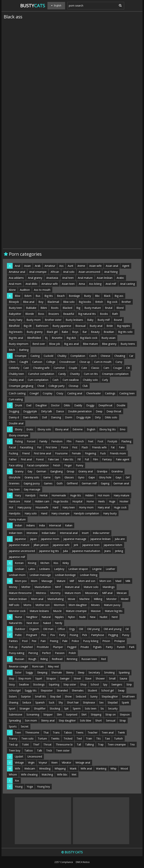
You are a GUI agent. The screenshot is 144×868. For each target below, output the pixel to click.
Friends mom (118, 453)
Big (78, 308)
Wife (18, 768)
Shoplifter (40, 708)
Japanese (20, 539)
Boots (55, 308)
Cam (106, 368)
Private (85, 647)
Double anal (16, 423)
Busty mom (34, 320)
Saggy (29, 672)
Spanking (124, 672)
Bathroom (42, 326)
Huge (112, 501)
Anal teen (68, 278)
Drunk (18, 405)
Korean (19, 563)
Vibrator (66, 762)
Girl (128, 477)
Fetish (57, 465)
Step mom (25, 678)
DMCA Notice (83, 862)
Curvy (119, 362)
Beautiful (69, 314)
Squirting (54, 684)
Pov (53, 635)
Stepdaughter (110, 696)
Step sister (70, 684)
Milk (128, 581)
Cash (55, 380)
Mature (61, 581)
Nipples (59, 617)
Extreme (78, 429)
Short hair (73, 702)
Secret (25, 726)
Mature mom (73, 593)
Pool (25, 641)
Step (12, 678)
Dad (29, 405)
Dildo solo (111, 417)
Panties (13, 641)
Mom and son (87, 581)
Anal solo (69, 272)
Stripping (96, 714)
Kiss (56, 563)
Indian (18, 525)
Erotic (30, 429)
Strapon (51, 678)
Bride (110, 326)
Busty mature (93, 308)
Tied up (13, 744)
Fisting (19, 441)
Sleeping (42, 672)
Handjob (30, 495)
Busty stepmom (19, 344)
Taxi (107, 738)
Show (68, 696)
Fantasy (107, 459)
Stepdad (113, 702)
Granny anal (86, 471)
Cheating (120, 356)
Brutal (109, 308)
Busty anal (96, 326)
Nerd (115, 617)
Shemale (57, 672)
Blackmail (53, 302)
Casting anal (75, 393)
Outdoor (20, 629)
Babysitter (15, 314)
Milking (98, 599)
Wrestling (45, 768)
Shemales (78, 690)
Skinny (70, 672)
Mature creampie (76, 611)
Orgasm (34, 629)
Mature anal (72, 587)
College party (57, 386)
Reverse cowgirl (18, 666)
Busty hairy (16, 320)
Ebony (19, 429)
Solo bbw (85, 720)
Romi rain (38, 666)
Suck (52, 702)
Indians (31, 525)
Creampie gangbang (21, 386)
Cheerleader (94, 393)
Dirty (98, 417)
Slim (59, 714)
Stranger (25, 708)
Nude (82, 617)
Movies (95, 605)
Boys (75, 332)
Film (96, 459)
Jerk (76, 545)
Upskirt (19, 756)
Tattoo (29, 750)
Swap (121, 690)
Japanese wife (61, 545)
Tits (98, 738)
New (93, 617)
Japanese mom (50, 539)
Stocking (55, 708)
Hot (11, 507)
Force (65, 447)
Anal (17, 266)
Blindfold (14, 326)
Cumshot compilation (41, 374)
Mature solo (91, 587)
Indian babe (49, 533)
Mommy (55, 593)
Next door (33, 623)
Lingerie (97, 569)
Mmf (58, 587)
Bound (118, 320)
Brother (126, 302)
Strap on (111, 714)
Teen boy (15, 750)
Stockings (39, 684)
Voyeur (43, 762)
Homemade (59, 495)
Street (77, 678)
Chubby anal (16, 380)
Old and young (112, 629)
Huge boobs (61, 501)
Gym (58, 477)
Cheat (41, 386)
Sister (18, 672)
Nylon (71, 617)
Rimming (72, 659)
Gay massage (32, 489)
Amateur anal (17, 272)
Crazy (60, 393)
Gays (118, 477)
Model (125, 599)
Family (43, 441)
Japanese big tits (49, 551)
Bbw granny (109, 344)
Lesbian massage (40, 575)
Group (70, 471)
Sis (102, 708)
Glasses (69, 477)
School (95, 684)
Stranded (62, 690)
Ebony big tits (108, 429)
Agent (126, 266)
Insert (85, 533)
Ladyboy (59, 569)
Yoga (30, 786)
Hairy (18, 495)
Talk (39, 750)
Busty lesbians (74, 320)
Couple (73, 368)
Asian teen (68, 284)
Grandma (117, 471)
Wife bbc (62, 774)
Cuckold (48, 356)
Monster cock (17, 611)
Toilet (25, 744)
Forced (31, 441)
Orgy (72, 629)
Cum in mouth (103, 362)
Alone (12, 290)
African (55, 272)
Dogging (14, 411)
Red (103, 659)
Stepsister (47, 690)
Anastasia (52, 278)
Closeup (73, 386)
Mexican (122, 593)
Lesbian (19, 569)
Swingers (117, 684)
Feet (91, 441)
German (41, 471)
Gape (92, 477)
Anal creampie (38, 272)
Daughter (41, 405)
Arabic (120, 278)
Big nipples (124, 326)
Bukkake (31, 308)
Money (13, 587)
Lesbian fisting (89, 575)
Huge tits (76, 495)
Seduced (81, 696)
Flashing (126, 441)
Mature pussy (112, 605)
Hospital (77, 501)
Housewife (42, 507)
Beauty (95, 332)
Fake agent (123, 459)
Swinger (65, 678)
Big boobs (85, 302)
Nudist (103, 617)
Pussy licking (91, 641)
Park (132, 647)
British (99, 302)
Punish (121, 647)
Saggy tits (31, 690)
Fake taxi (53, 459)
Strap (123, 720)
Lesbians (45, 569)
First (75, 447)
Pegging (113, 635)
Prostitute (43, 647)
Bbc (97, 296)
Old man (48, 629)
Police (75, 641)
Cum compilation (38, 380)
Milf (72, 581)
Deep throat (114, 411)
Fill (79, 459)
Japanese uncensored (22, 551)
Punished (27, 647)
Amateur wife (50, 284)
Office (61, 629)
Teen (18, 732)
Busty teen (15, 308)
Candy (62, 374)
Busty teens (128, 344)
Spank (125, 702)
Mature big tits (114, 611)
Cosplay (48, 393)
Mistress (41, 593)
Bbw (18, 296)
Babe (65, 332)
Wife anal (86, 768)
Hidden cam (42, 501)
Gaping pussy (32, 483)
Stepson (125, 714)
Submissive (16, 714)
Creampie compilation (115, 374)
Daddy (78, 405)
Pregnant (32, 635)
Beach (61, 296)
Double (121, 405)
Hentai (43, 495)
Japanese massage (75, 539)
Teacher (93, 732)
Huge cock (120, 507)
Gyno (81, 477)
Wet (74, 774)
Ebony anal (62, 429)
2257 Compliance (64, 862)
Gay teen (14, 489)
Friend (26, 453)
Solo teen (91, 708)
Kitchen (45, 563)
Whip (113, 768)
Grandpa (102, 471)
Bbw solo (69, 302)
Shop (83, 684)
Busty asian (108, 338)
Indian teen (16, 533)
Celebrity (14, 368)
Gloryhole (15, 477)
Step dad (55, 696)
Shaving (13, 702)
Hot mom (104, 495)
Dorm (69, 417)
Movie (71, 599)
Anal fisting (111, 272)
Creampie (21, 356)
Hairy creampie (60, 513)
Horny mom (86, 507)
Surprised (72, 714)
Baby (90, 320)
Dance (60, 411)
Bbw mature (90, 344)
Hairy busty (110, 513)
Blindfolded (34, 338)
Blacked (67, 308)
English (91, 429)
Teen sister (63, 750)
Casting (35, 356)
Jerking (119, 551)
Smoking (109, 672)
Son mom (31, 720)
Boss (41, 314)
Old (81, 629)
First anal (26, 459)
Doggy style (84, 417)
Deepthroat (105, 405)
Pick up (13, 647)
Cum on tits (91, 374)
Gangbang (56, 471)
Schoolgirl (15, 690)
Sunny (94, 696)
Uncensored (35, 756)
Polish (72, 653)
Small (112, 678)
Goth (60, 483)
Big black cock (89, 338)
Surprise (26, 696)
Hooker (124, 501)
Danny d (14, 417)
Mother (26, 587)
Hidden (89, 495)
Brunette (57, 338)
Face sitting (16, 465)
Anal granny (35, 278)
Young (19, 786)
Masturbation (43, 587)
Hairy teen (69, 507)
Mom (34, 581)
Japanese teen (91, 545)
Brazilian (109, 332)
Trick (49, 750)
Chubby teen (16, 374)
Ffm (69, 441)
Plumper (58, 647)
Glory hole (105, 477)
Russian (19, 659)
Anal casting (127, 284)
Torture (42, 738)
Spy (105, 684)
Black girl (52, 332)
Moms (27, 605)
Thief (36, 744)
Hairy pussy (24, 507)
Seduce (27, 702)
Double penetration (80, 411)
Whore (13, 774)
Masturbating (55, 599)
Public (18, 635)
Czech (93, 356)
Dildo (67, 405)
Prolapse (120, 641)
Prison (106, 641)
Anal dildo (31, 284)
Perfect (46, 653)
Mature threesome (20, 593)
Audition (25, 290)
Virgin (31, 762)
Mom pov (21, 581)
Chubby (62, 356)
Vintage (19, 762)
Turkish (118, 738)
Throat (47, 744)
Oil (127, 629)
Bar (85, 332)
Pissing (74, 635)
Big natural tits (87, 314)
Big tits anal (16, 338)
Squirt (39, 678)
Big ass (119, 296)
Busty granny (35, 332)
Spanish (40, 702)
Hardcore (14, 501)
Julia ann (120, 539)
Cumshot (59, 368)
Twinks (55, 738)
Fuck (103, 453)
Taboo (68, 732)
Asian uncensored (89, 272)
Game (47, 477)
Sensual (111, 720)
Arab (38, 266)
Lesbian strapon (78, 569)
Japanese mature (19, 545)
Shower (100, 678)
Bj (46, 338)
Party (62, 635)
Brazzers (54, 314)
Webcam (30, 768)
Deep (99, 411)
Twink (121, 732)
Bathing (24, 350)
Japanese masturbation (86, 551)
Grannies (14, 483)
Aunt (70, 266)
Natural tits (16, 623)
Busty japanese (62, 326)
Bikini (44, 308)
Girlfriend (72, 483)
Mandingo (109, 587)
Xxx (17, 780)
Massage (47, 581)
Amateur (50, 266)
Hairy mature (121, 495)
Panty (109, 647)
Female (76, 453)
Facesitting (26, 447)
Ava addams (16, 278)
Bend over (39, 344)
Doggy (90, 405)
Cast (26, 368)
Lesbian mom (17, 575)
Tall (79, 744)
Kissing (32, 563)
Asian (27, 266)
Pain (43, 641)
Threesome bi (64, 744)
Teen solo (27, 738)
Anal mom (15, 284)
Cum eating (16, 399)
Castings (110, 393)
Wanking (101, 768)
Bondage (74, 296)
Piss (44, 635)
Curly (105, 380)
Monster (111, 599)
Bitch (12, 350)
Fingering (90, 453)
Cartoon (37, 362)
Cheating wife (41, 368)
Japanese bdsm (113, 545)
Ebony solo (44, 429)
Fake (122, 447)
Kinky (66, 563)
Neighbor (32, 617)
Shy (61, 702)
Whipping (60, 768)
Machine (84, 599)
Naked (47, 623)
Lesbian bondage (65, 575)
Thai (46, 732)
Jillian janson (41, 545)
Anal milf (111, 284)
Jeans (108, 551)
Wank (73, 768)
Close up (85, 362)
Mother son (43, 605)
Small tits (40, 696)
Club (85, 386)
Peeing (54, 641)
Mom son (105, 581)
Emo (123, 429)
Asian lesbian (105, 278)
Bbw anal (29, 302)
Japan (33, 539)
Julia (65, 551)
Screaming (33, 714)
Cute (84, 368)
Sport (12, 708)
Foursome (61, 453)
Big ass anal (71, 344)
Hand (44, 513)
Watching (47, 774)
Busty (33, 6)
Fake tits (68, 459)
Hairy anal (104, 507)
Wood (124, 768)
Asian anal (112, 266)
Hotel (27, 501)
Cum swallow (71, 380)
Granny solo (32, 477)
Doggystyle (30, 411)
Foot (100, 441)
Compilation (78, 356)
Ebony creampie (19, 435)
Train (89, 738)
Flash (85, 447)
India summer (101, 533)
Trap (101, 744)
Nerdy (59, 623)
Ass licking (95, 284)
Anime (81, 266)
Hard (55, 507)
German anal (121, 483)
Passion (60, 653)
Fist (39, 447)
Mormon (59, 605)
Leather (110, 569)
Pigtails (97, 647)
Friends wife (99, 447)
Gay (30, 471)
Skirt (84, 714)
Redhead (57, 659)
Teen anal (108, 732)
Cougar (118, 368)
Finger (68, 465)
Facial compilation (38, 465)
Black (107, 296)
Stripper (48, 714)
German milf (89, 483)
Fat (113, 447)
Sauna (123, 678)
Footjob (112, 441)
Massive (96, 611)
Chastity (75, 374)
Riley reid (53, 666)
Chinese (105, 356)
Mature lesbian (18, 599)
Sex (101, 702)
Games (48, 483)
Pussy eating (16, 653)
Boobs (104, 314)
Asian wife (95, 266)
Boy (41, 302)
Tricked (68, 738)
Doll (44, 417)
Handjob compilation (86, 513)
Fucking (13, 453)
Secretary (94, 672)
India (42, 525)
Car (131, 356)
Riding (44, 659)
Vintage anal (83, 762)
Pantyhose (98, 635)
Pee (34, 641)
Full (87, 459)
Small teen (128, 696)
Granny (19, 471)
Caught (24, 362)
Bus (38, 296)
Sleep (81, 672)
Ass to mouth (42, 290)
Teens (80, 732)
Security (113, 708)
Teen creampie (117, 744)
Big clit (28, 326)
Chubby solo (90, 380)
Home (90, 501)
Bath (115, 314)
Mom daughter (78, 605)
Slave (88, 678)
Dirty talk (46, 411)
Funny (80, 465)
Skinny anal (48, 720)
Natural (46, 617)
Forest (40, 459)
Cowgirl (34, 393)
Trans (56, 732)
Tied (79, 738)
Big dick (71, 338)
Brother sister (53, 320)
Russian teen (89, 659)
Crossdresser (67, 362)
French (80, 441)
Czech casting (17, 393)
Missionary (91, 593)
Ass (61, 266)
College (51, 362)
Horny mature (17, 519)
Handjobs (15, 513)
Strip (129, 684)
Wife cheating (29, 774)
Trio (132, 744)
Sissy (12, 684)
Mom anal (37, 599)
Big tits (49, 296)
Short (99, 720)
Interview (32, 533)
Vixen (54, 762)
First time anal (42, 453)
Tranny (13, 738)
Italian (69, 525)
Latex (32, 569)
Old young (93, 629)
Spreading (15, 720)
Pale (65, 641)
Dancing (56, 417)
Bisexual (80, 326)
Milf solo (14, 605)
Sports (13, 726)
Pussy (126, 635)
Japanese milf (17, 557)
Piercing (33, 653)
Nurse (18, 617)
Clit (128, 368)
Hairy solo (31, 513)
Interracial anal (69, 533)
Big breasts (16, 332)
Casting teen (127, 393)
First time (51, 447)
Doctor (55, 405)
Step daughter (67, 720)
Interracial (55, 525)
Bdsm (28, 296)
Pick (85, 635)
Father (13, 459)
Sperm (77, 708)
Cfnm (12, 362)
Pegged (72, 647)
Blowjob (14, 302)
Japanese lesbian (100, 539)
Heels (101, 501)
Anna (82, 284)
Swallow (24, 684)
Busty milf (104, 320)
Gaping (105, 483)
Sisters (13, 696)
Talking (89, 744)
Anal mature (85, 278)
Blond (120, 308)
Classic (95, 368)
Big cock (112, 302)
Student (92, 690)
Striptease (89, 702)
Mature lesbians (39, 611)
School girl (108, 690)
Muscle (57, 611)
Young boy (43, 786)
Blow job (55, 344)
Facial (12, 447)
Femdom (57, 441)
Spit (66, 708)
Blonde (30, 314)
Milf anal (107, 593)
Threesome (32, 732)
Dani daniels (30, 417)
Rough (32, 659)
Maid (118, 581)
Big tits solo (125, 332)
